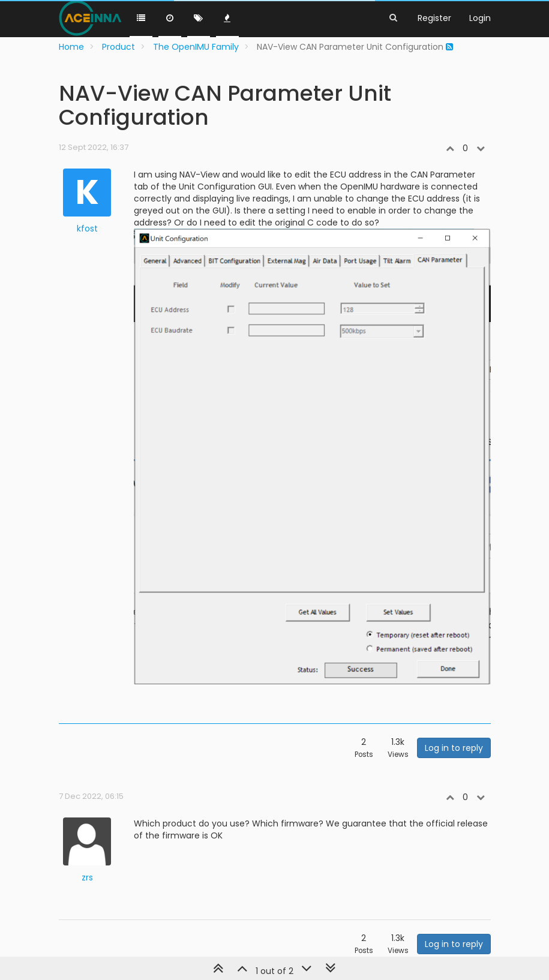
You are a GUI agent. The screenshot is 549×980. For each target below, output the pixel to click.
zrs (87, 877)
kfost (87, 229)
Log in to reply (454, 748)
